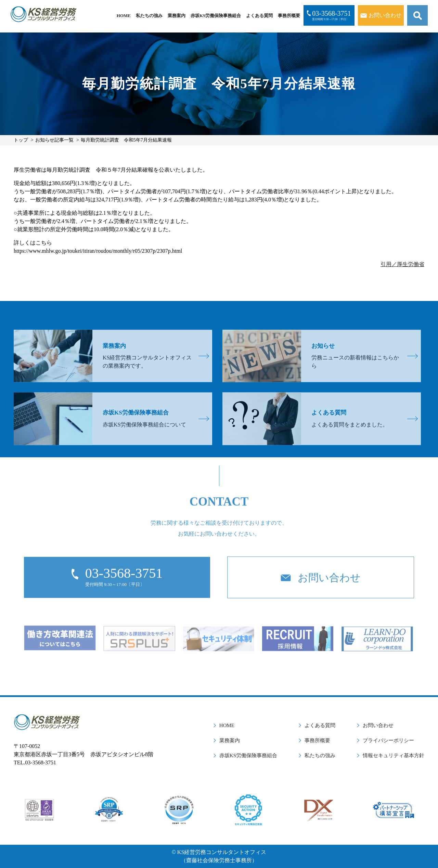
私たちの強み (149, 16)
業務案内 (177, 16)
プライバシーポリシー (388, 740)
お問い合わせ (378, 725)
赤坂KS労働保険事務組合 (216, 16)
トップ (21, 140)
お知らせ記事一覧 (54, 140)
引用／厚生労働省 (402, 264)
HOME (124, 16)
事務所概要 (289, 16)
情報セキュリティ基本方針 (394, 755)
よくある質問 (259, 16)
